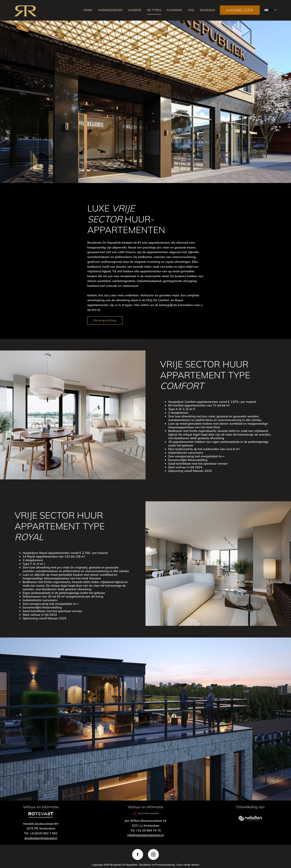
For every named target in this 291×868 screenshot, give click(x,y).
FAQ (191, 10)
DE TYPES (154, 10)
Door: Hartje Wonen (188, 865)
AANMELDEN (240, 10)
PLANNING (175, 10)
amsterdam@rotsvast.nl (41, 838)
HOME (88, 10)
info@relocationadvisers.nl (145, 835)
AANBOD (135, 10)
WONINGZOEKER (110, 10)
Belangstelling (105, 320)
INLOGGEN (207, 10)
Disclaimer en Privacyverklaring (157, 865)
